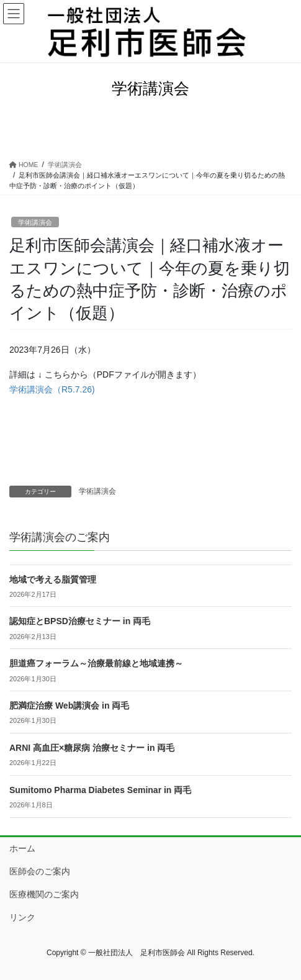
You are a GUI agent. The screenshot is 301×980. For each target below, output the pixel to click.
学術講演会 (35, 222)
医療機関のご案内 (44, 894)
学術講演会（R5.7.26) (52, 389)
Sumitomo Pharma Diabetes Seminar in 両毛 (100, 790)
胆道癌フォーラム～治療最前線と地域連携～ (96, 663)
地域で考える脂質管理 (53, 579)
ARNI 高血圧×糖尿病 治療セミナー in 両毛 (92, 748)
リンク (22, 917)
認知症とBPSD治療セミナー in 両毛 (80, 621)
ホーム (22, 848)
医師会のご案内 (40, 871)
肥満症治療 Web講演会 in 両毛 (69, 706)
